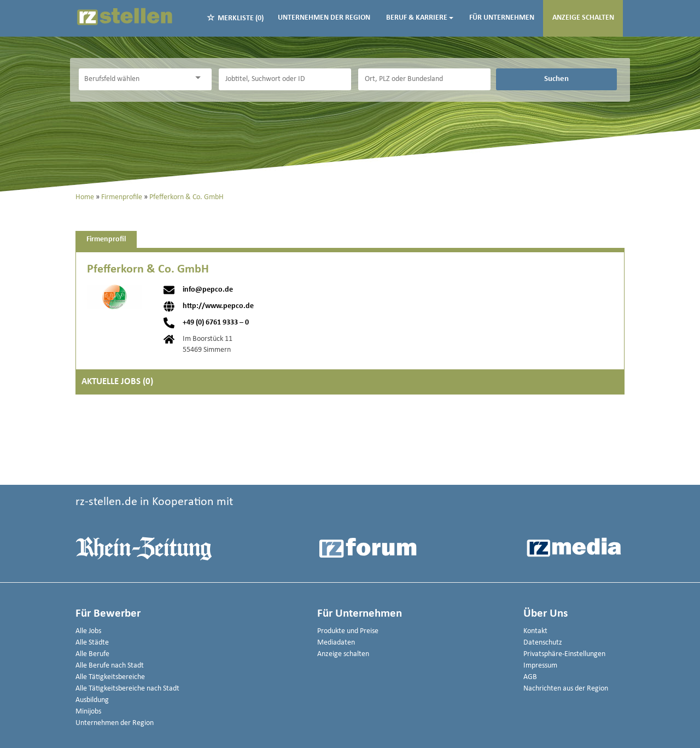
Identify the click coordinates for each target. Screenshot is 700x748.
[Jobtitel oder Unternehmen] (285, 79)
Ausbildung (92, 700)
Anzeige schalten (583, 18)
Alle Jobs (88, 631)
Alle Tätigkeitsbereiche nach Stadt (127, 689)
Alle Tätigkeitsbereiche (110, 677)
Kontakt (535, 631)
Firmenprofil (106, 239)
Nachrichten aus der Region (566, 689)
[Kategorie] (134, 79)
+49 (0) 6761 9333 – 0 (216, 323)
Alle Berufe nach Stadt (110, 666)
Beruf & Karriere (420, 18)
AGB (530, 677)
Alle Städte (92, 643)
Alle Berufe (92, 654)
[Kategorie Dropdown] (201, 78)
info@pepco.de (208, 290)
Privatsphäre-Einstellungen (564, 654)
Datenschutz (543, 643)
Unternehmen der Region (324, 18)
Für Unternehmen (502, 18)
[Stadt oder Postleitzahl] (424, 79)
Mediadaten (336, 643)
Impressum (540, 666)
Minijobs (88, 712)
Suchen (556, 79)
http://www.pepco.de (218, 306)
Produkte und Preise (348, 631)
